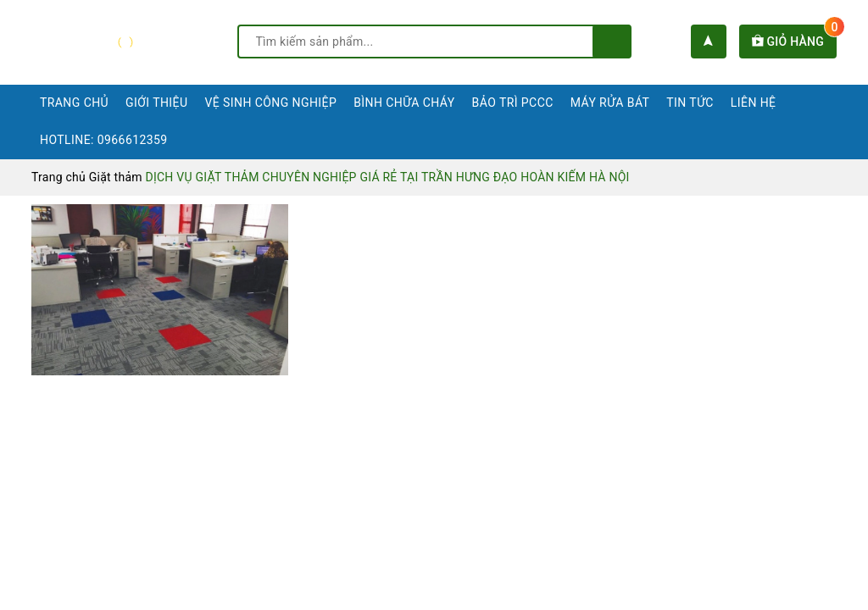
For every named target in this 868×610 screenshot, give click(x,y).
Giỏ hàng (794, 42)
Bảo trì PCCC (513, 103)
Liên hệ (754, 103)
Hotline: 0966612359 (104, 140)
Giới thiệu (156, 103)
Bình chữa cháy (404, 103)
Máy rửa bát (610, 103)
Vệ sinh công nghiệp (270, 103)
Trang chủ (74, 103)
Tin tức (690, 103)
